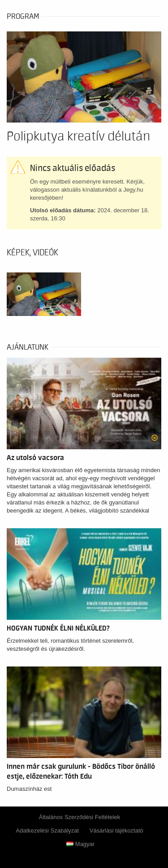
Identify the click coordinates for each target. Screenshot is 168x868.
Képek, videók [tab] (32, 253)
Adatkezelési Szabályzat (47, 831)
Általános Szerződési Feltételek (80, 817)
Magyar (80, 844)
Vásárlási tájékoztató (116, 831)
